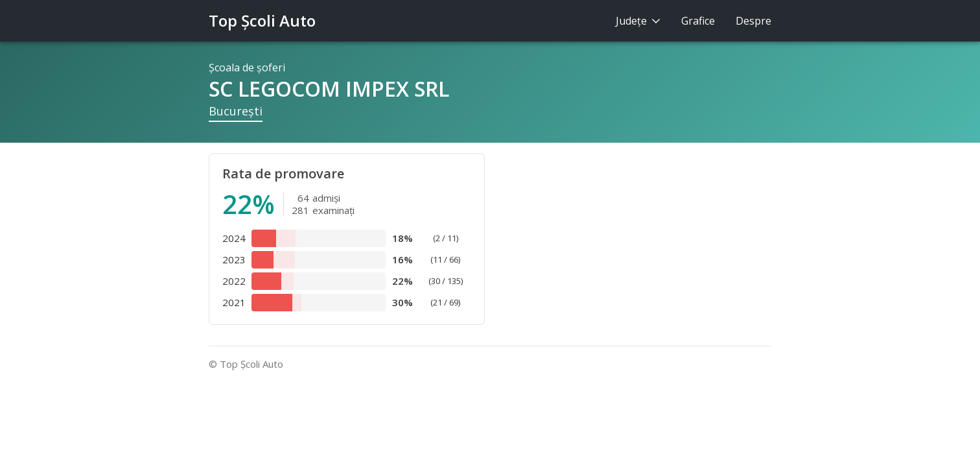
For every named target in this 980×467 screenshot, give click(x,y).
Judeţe (638, 21)
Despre (753, 21)
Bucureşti (236, 111)
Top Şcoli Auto (262, 20)
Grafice (698, 21)
